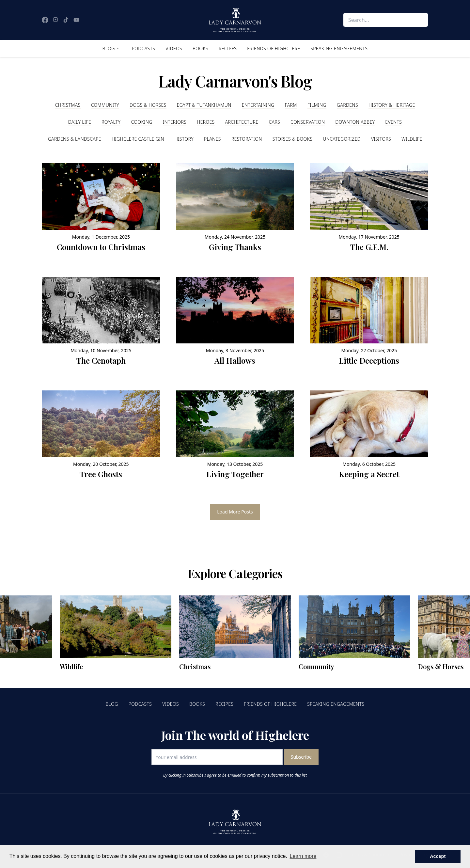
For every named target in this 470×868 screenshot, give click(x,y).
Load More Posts (235, 512)
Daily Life (80, 122)
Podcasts (144, 48)
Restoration (247, 139)
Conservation (308, 122)
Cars (274, 122)
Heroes (206, 122)
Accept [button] (438, 856)
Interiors (175, 122)
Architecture (242, 122)
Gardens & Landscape (75, 139)
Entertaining (258, 105)
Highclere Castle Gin (138, 139)
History (184, 139)
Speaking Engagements (339, 48)
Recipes (228, 48)
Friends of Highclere (274, 48)
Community (105, 105)
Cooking (141, 122)
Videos (174, 48)
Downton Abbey (355, 122)
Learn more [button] (303, 856)
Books (200, 48)
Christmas (68, 105)
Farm (291, 105)
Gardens (347, 105)
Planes (212, 139)
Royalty (111, 122)
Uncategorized (342, 139)
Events (393, 122)
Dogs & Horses (148, 105)
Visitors (381, 139)
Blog (109, 48)
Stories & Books (292, 139)
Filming (317, 105)
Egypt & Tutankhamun (204, 105)
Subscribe (301, 757)
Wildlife (412, 139)
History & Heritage (392, 105)
